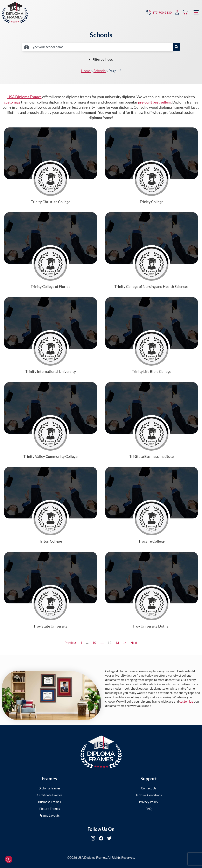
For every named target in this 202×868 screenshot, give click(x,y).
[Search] (176, 47)
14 (125, 643)
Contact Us (149, 788)
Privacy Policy (149, 802)
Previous (71, 643)
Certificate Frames (50, 795)
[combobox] (97, 47)
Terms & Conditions (149, 795)
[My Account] (177, 12)
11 (102, 643)
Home (86, 71)
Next (134, 643)
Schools (100, 71)
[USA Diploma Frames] (15, 12)
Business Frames (50, 802)
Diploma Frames (50, 788)
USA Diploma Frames (25, 97)
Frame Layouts (50, 815)
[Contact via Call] (158, 12)
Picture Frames (50, 809)
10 (94, 643)
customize (12, 102)
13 (117, 643)
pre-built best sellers (154, 102)
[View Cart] (185, 12)
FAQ (149, 809)
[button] (196, 12)
